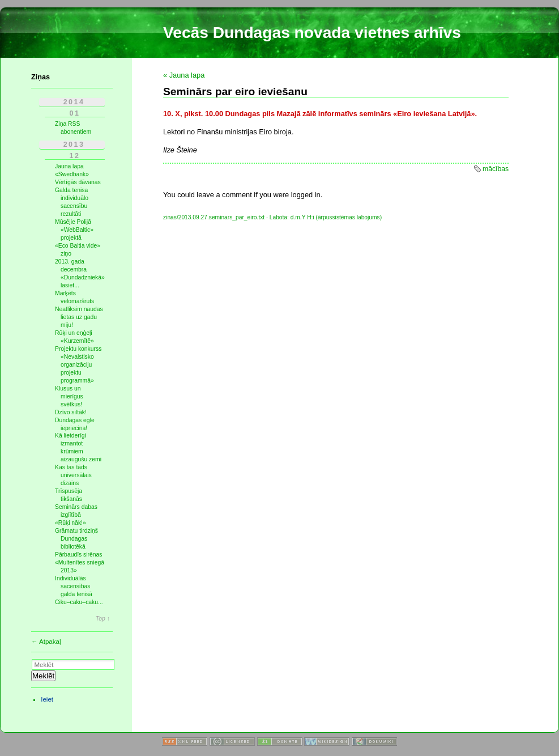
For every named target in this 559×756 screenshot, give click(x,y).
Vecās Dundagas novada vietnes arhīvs (312, 33)
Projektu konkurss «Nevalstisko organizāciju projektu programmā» (78, 365)
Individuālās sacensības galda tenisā (74, 586)
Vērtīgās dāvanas (78, 182)
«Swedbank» (72, 174)
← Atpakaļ (46, 642)
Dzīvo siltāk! (71, 412)
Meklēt (43, 676)
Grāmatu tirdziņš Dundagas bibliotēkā (76, 539)
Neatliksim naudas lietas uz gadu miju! (79, 317)
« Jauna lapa (184, 75)
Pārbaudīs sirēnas (79, 555)
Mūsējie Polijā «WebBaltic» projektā (74, 230)
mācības (496, 169)
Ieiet (47, 699)
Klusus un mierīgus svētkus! (69, 396)
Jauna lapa (69, 166)
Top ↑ (103, 619)
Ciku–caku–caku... (79, 602)
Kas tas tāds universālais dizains (73, 475)
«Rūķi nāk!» (71, 523)
